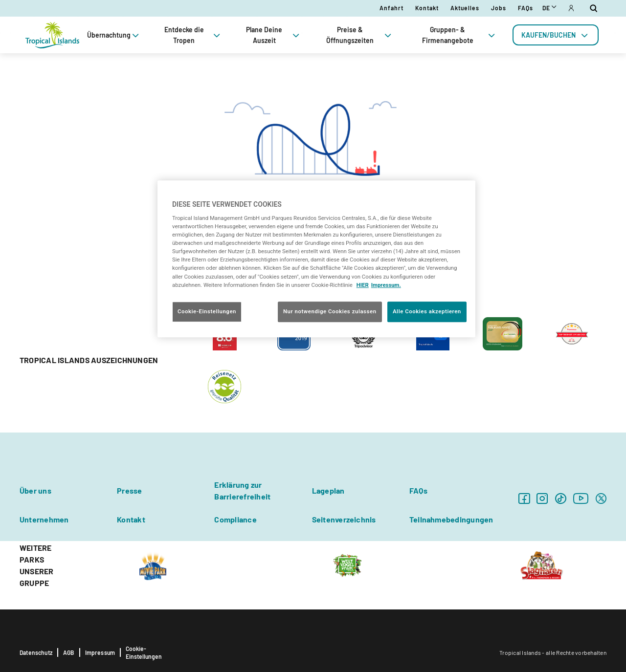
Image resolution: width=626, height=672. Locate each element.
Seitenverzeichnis (344, 519)
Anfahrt (391, 8)
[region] (316, 259)
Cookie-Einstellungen (144, 652)
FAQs (525, 8)
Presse (129, 490)
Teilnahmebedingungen (451, 519)
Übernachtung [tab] (114, 35)
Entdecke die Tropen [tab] (193, 35)
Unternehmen (44, 519)
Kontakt (427, 8)
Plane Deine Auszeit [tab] (274, 35)
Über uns (35, 490)
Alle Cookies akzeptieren (427, 311)
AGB (69, 652)
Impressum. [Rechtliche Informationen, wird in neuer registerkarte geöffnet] (386, 285)
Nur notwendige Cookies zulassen (330, 311)
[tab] (556, 35)
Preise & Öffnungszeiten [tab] (360, 35)
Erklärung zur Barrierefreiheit (242, 490)
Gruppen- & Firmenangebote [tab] (459, 35)
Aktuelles (465, 8)
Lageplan (328, 490)
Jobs (499, 8)
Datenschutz (36, 652)
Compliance (235, 519)
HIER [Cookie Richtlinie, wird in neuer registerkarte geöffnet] (363, 285)
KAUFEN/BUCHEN (556, 35)
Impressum (100, 652)
